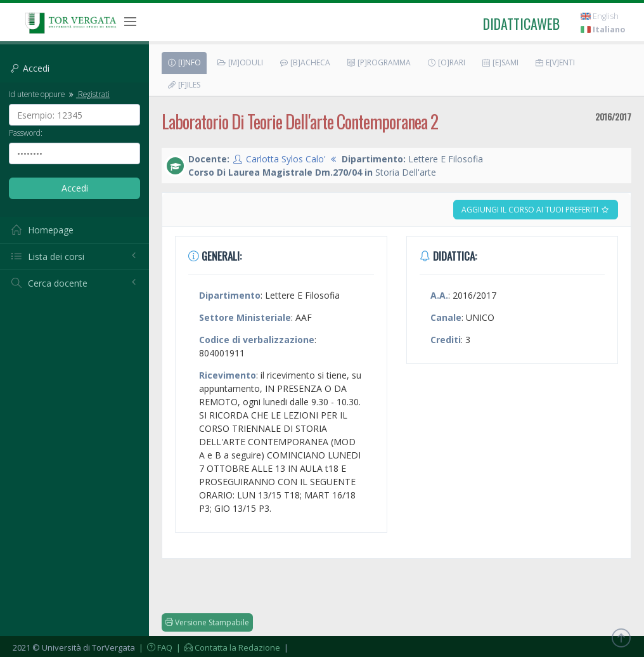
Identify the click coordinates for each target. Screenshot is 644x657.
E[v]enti (555, 62)
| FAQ (155, 647)
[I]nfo (184, 62)
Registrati (88, 94)
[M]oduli (240, 62)
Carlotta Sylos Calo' (286, 159)
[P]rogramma (378, 62)
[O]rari (446, 62)
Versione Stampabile (207, 622)
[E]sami (500, 62)
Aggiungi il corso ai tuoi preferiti (536, 210)
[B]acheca (305, 62)
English (600, 16)
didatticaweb (521, 23)
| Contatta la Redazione (227, 647)
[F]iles (184, 85)
